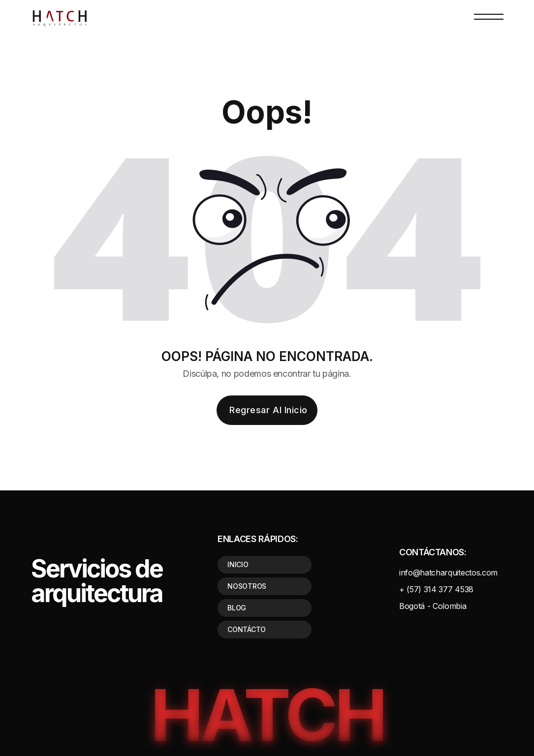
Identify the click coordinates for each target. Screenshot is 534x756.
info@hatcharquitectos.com (448, 573)
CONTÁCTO (247, 629)
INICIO (238, 564)
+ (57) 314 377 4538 (436, 589)
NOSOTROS (247, 586)
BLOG (237, 608)
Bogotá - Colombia (433, 606)
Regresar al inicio (268, 410)
